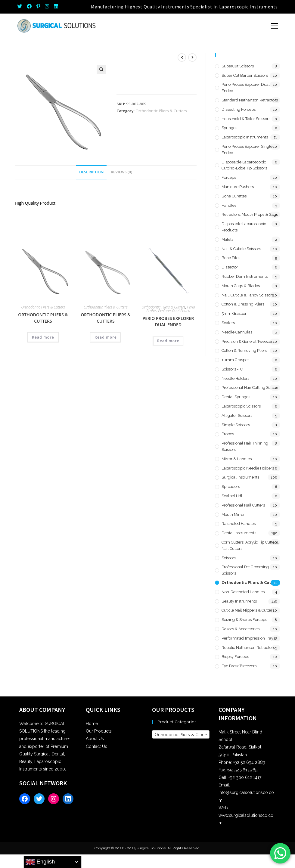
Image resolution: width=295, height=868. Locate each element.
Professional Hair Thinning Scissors (245, 446)
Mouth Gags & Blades (241, 286)
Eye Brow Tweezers (239, 666)
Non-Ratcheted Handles (243, 592)
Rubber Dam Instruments (245, 276)
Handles (229, 205)
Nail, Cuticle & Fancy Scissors (248, 295)
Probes (228, 434)
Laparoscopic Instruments (245, 137)
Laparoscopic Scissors (241, 406)
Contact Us (96, 746)
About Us (95, 739)
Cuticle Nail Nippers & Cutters (248, 610)
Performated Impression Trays (248, 638)
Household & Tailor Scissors (246, 119)
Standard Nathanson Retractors (250, 100)
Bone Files (231, 258)
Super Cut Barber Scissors (245, 75)
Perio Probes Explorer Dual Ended (171, 309)
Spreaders (231, 487)
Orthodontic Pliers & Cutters (161, 111)
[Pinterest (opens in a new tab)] (38, 7)
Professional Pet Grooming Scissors (245, 570)
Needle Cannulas (237, 332)
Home (92, 724)
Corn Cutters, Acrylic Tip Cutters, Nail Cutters (250, 545)
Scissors (229, 558)
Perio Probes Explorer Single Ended (247, 150)
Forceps (229, 177)
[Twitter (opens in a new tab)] (21, 7)
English (40, 862)
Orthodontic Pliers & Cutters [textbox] (182, 735)
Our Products (99, 731)
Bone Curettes (234, 196)
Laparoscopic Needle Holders (248, 468)
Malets (227, 239)
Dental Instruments (239, 533)
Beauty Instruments (239, 601)
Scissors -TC (232, 369)
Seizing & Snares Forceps (244, 620)
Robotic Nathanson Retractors (248, 648)
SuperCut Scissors (238, 66)
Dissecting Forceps (239, 109)
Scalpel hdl (232, 496)
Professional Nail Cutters (243, 505)
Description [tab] (92, 172)
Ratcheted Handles (239, 524)
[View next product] (192, 57)
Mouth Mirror (233, 515)
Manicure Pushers (238, 187)
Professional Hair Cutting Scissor (250, 387)
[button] (101, 70)
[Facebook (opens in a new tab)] (29, 7)
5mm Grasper (234, 313)
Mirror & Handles (237, 459)
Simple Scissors (236, 425)
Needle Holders (235, 378)
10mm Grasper (235, 360)
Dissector (230, 267)
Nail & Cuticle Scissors (241, 249)
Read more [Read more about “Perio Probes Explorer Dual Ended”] (168, 341)
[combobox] (181, 734)
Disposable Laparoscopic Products (244, 227)
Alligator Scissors (237, 415)
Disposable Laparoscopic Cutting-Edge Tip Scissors (244, 165)
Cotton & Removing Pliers (244, 350)
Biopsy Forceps (235, 657)
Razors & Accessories (241, 629)
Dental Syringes (236, 397)
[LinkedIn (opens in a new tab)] (56, 7)
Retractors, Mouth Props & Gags (250, 214)
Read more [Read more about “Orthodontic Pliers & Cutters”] (43, 337)
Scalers (228, 323)
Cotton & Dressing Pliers (243, 304)
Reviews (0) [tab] (121, 172)
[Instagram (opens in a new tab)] (47, 7)
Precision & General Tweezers (248, 341)
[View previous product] (182, 57)
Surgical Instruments (240, 477)
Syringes (229, 128)
